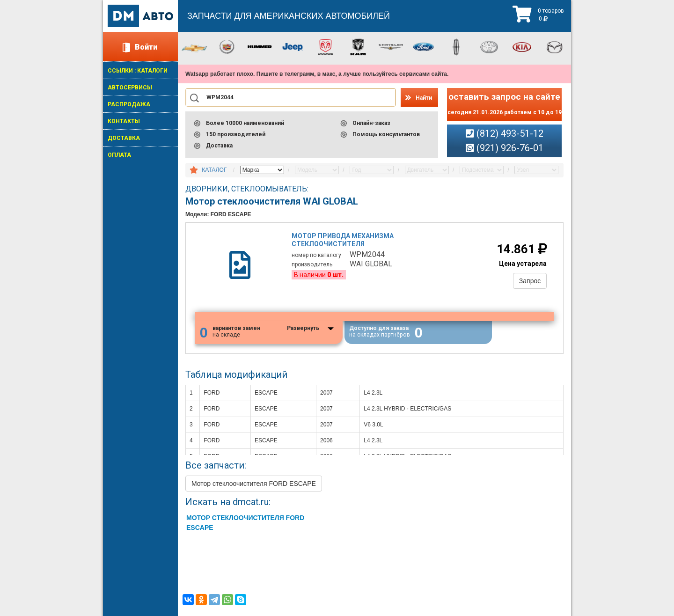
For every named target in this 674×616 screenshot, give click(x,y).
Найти (424, 98)
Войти (146, 47)
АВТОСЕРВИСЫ (130, 88)
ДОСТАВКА (124, 138)
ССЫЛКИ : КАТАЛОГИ (138, 71)
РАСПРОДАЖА (129, 104)
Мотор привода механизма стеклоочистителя (343, 240)
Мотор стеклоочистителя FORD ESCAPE (254, 484)
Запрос (530, 281)
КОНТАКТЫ (124, 121)
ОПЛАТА (119, 155)
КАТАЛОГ (214, 170)
